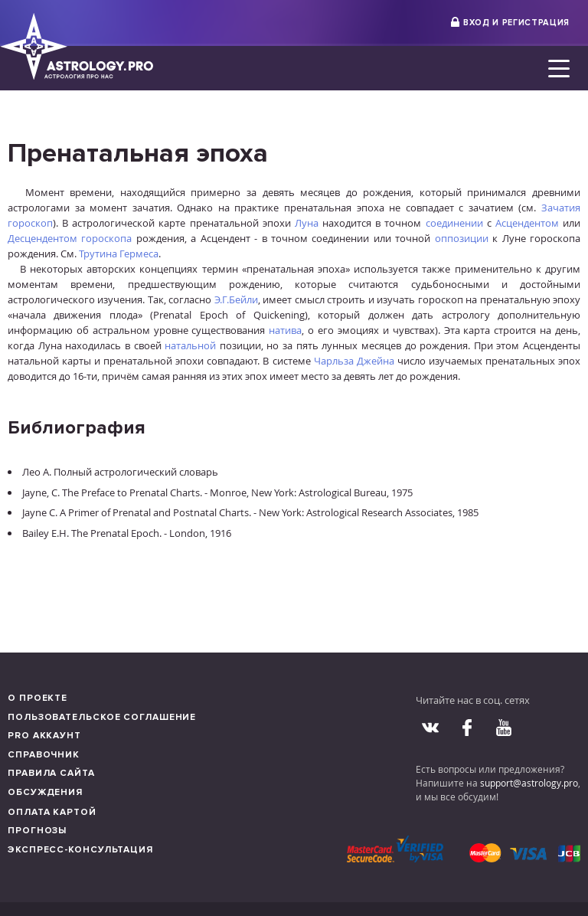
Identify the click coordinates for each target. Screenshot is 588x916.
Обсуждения (45, 792)
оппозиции (462, 238)
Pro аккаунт (44, 736)
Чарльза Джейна (354, 361)
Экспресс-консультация (80, 850)
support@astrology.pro (529, 783)
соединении (454, 223)
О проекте (38, 698)
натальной (190, 345)
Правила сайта (51, 773)
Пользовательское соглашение (102, 717)
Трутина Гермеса (119, 254)
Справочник (44, 755)
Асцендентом (527, 223)
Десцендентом (42, 238)
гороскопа (106, 238)
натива (285, 330)
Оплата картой (52, 812)
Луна (307, 223)
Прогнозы (37, 831)
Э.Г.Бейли (236, 299)
